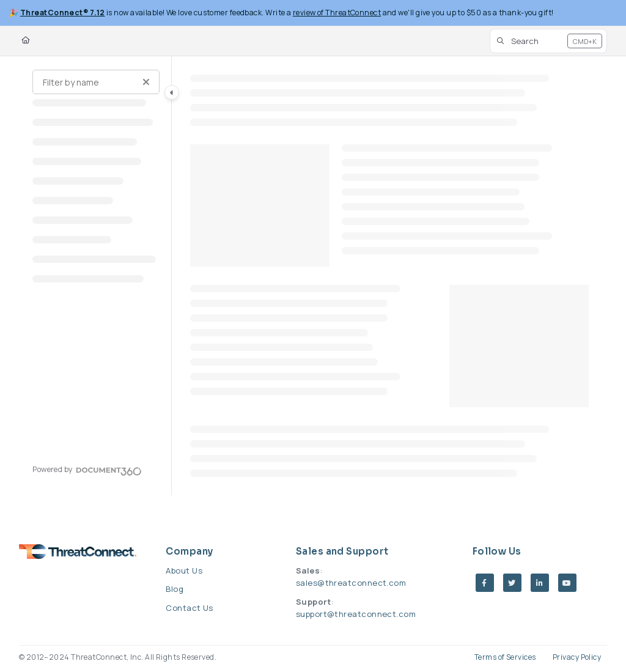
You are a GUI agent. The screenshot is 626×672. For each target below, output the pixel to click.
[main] (390, 276)
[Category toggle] (172, 92)
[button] (548, 41)
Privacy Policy (577, 657)
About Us (184, 570)
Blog (175, 589)
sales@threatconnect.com (351, 583)
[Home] (26, 41)
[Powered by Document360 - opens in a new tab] (87, 470)
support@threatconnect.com (356, 614)
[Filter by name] (96, 82)
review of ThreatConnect (337, 13)
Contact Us (190, 608)
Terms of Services (505, 657)
